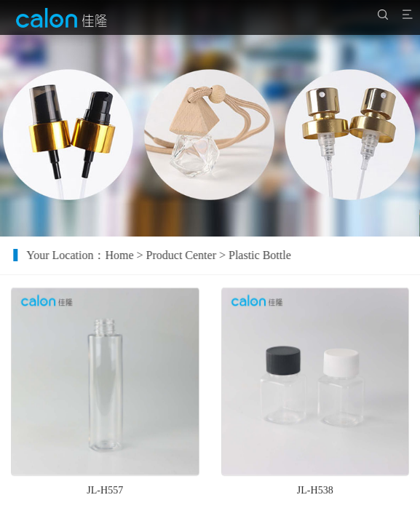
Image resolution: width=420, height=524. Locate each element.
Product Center (189, 255)
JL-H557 (105, 495)
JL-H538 (315, 495)
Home (127, 255)
